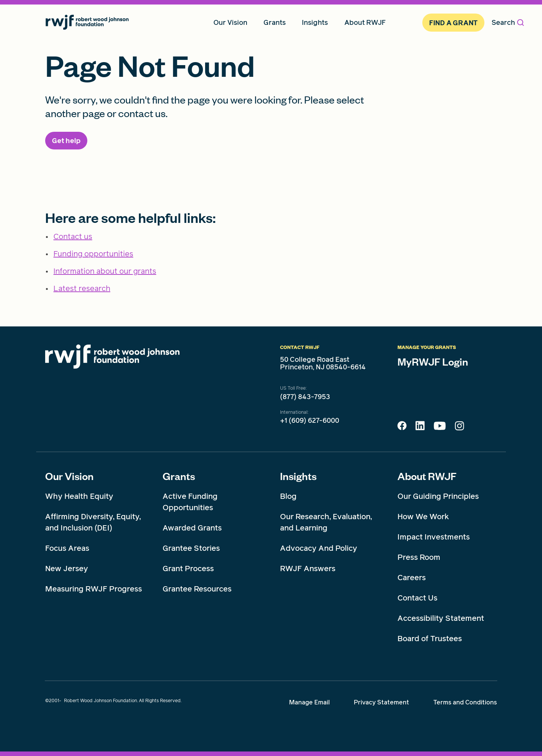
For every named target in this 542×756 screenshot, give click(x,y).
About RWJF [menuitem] (365, 22)
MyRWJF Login (433, 361)
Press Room (419, 557)
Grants (179, 476)
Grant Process (188, 569)
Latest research (82, 288)
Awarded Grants (192, 528)
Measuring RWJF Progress (94, 589)
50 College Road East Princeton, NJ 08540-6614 (323, 363)
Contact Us (417, 598)
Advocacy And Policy (319, 548)
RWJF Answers (308, 569)
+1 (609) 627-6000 (310, 421)
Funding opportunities (93, 254)
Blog (288, 496)
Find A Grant (453, 23)
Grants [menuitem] (275, 22)
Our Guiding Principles (438, 496)
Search (508, 22)
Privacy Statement (381, 702)
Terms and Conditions (465, 702)
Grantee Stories (191, 548)
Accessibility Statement (441, 618)
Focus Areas (67, 548)
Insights (298, 476)
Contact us (73, 236)
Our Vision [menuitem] (230, 22)
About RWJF (427, 476)
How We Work (423, 517)
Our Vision (69, 476)
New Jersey (67, 569)
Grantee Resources (197, 589)
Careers (412, 578)
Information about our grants (105, 271)
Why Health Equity (79, 496)
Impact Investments (434, 537)
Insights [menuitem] (315, 22)
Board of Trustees (430, 639)
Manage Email (309, 702)
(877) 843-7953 (305, 397)
